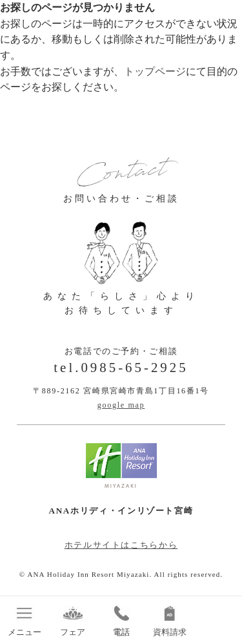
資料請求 (169, 621)
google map (121, 405)
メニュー (24, 621)
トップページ (155, 71)
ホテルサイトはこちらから (121, 545)
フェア (73, 621)
